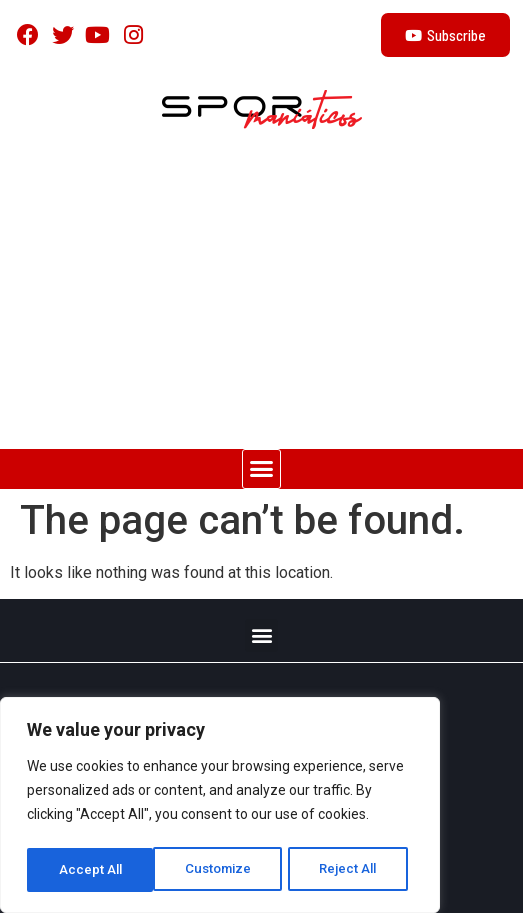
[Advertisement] (261, 299)
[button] (262, 469)
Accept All (351, 870)
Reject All (223, 870)
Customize (91, 870)
